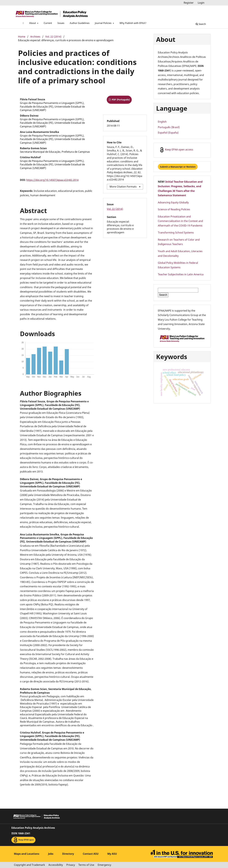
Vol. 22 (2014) (53, 37)
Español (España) (168, 133)
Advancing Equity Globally (173, 202)
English (162, 122)
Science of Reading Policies (174, 209)
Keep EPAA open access (176, 150)
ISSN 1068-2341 (21, 833)
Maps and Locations (27, 854)
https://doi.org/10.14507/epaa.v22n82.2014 (52, 180)
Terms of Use (86, 865)
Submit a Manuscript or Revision (178, 167)
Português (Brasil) (169, 127)
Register (189, 3)
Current (48, 23)
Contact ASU (91, 854)
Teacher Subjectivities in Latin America (181, 274)
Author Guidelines (80, 23)
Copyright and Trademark (29, 865)
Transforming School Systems (176, 233)
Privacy (71, 865)
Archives (35, 37)
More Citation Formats (123, 187)
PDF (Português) (120, 100)
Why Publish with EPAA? (133, 23)
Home (22, 37)
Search (201, 24)
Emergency (104, 865)
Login (201, 3)
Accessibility (56, 865)
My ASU (112, 854)
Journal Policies (103, 23)
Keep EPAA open (23, 840)
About (33, 23)
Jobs (51, 854)
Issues (61, 23)
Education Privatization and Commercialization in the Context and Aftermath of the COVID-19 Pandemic (180, 221)
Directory (68, 854)
